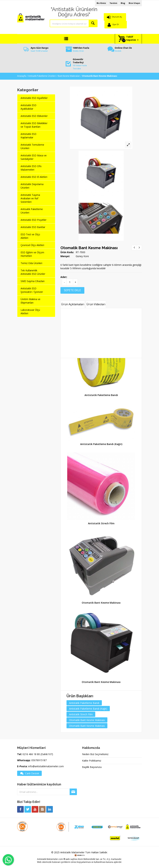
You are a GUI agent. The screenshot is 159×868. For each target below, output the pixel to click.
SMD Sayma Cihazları (33, 281)
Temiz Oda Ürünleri (31, 263)
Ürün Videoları (96, 304)
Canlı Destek (29, 773)
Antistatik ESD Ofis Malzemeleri (31, 168)
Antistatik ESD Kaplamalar (28, 136)
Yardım (113, 3)
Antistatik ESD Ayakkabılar (28, 107)
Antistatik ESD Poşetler (34, 220)
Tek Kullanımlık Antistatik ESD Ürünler (33, 272)
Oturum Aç (117, 17)
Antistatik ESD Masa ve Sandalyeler (34, 157)
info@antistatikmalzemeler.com (46, 766)
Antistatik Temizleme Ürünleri (32, 146)
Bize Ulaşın (134, 3)
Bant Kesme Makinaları (69, 76)
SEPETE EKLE (72, 290)
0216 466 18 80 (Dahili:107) (38, 754)
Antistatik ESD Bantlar (33, 227)
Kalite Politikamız (92, 761)
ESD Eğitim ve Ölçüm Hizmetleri (32, 254)
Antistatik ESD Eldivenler (34, 116)
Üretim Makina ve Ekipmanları (30, 301)
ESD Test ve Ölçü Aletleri (30, 236)
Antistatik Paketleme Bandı (101, 395)
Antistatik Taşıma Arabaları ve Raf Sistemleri (30, 198)
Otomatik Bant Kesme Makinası (89, 248)
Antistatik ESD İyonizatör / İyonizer (32, 290)
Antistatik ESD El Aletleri (34, 177)
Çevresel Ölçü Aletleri (32, 245)
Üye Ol (116, 24)
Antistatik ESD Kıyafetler (34, 98)
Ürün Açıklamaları (73, 304)
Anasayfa (22, 76)
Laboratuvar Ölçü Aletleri (30, 312)
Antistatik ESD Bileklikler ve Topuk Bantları (34, 125)
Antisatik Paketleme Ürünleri (42, 76)
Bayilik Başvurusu (92, 767)
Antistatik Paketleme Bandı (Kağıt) (101, 444)
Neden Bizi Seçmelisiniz (95, 754)
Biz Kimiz (101, 3)
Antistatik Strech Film (101, 523)
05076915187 (39, 760)
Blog (123, 3)
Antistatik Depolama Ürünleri (32, 186)
